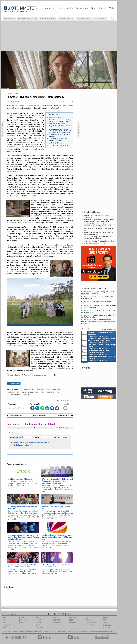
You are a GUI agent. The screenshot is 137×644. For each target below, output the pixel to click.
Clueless (40, 389)
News (60, 8)
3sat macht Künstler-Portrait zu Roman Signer (99, 241)
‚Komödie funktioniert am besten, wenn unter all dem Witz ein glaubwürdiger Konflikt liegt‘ (100, 225)
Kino (94, 8)
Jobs (104, 621)
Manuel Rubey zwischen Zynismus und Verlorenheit (97, 216)
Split (42, 392)
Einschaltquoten (52, 632)
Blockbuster (66, 632)
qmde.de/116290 (68, 400)
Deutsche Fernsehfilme (101, 632)
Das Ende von (100, 18)
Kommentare (14, 384)
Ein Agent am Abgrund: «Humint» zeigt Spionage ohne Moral (98, 293)
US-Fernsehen (40, 627)
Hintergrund (22, 619)
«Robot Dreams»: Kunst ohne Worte (97, 302)
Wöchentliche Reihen (58, 619)
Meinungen (82, 8)
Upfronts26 (9, 18)
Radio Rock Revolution (30, 392)
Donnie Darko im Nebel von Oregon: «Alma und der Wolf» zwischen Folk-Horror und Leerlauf (98, 322)
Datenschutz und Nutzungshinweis (107, 625)
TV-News (38, 619)
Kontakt (105, 622)
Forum (103, 8)
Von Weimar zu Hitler (27, 18)
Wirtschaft (39, 622)
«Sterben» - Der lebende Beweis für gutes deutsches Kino (99, 307)
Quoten (70, 8)
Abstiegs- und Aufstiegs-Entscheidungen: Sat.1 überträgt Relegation (99, 233)
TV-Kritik (71, 621)
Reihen (21, 621)
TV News (45, 632)
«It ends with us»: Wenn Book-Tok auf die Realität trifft (98, 316)
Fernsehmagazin (22, 632)
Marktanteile (56, 621)
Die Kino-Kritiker (90, 621)
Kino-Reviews (73, 622)
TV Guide (60, 632)
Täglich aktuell (57, 622)
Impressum (105, 629)
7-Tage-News (6, 624)
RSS (4, 619)
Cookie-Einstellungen (108, 627)
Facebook (5, 626)
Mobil (4, 622)
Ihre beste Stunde (13, 392)
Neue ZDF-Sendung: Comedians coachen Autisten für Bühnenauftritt (97, 238)
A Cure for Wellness (28, 389)
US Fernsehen (38, 632)
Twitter (4, 627)
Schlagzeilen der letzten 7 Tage (94, 243)
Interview (22, 622)
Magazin (49, 8)
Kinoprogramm (90, 632)
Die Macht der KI (66, 18)
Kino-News (89, 619)
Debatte (71, 619)
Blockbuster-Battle (91, 624)
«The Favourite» (27, 223)
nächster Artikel (66, 415)
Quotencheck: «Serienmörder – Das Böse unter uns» (99, 229)
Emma (48, 389)
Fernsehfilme (73, 632)
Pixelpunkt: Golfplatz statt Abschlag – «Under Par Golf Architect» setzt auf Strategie (99, 221)
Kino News (8, 632)
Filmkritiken (30, 632)
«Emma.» (10, 149)
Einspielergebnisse (91, 622)
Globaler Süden (84, 18)
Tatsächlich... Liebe (53, 392)
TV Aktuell (14, 632)
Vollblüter (26, 395)
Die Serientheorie (48, 18)
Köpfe (38, 626)
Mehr (112, 8)
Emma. (57, 389)
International (39, 624)
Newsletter (5, 621)
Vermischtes (39, 621)
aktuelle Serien (81, 632)
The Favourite (14, 395)
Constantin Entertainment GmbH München (97, 334)
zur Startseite (39, 415)
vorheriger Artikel (15, 415)
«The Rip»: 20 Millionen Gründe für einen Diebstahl (98, 297)
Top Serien (111, 632)
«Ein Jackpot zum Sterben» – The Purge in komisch (98, 311)
